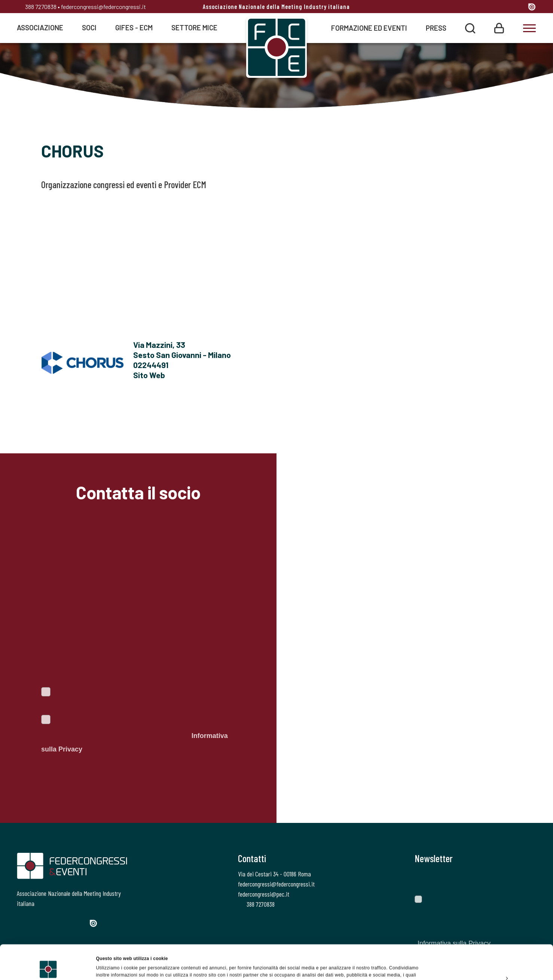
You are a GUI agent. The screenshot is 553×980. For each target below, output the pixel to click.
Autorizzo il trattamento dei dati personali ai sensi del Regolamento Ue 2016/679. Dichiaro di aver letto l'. (135, 736)
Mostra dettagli (112, 967)
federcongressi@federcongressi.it (103, 7)
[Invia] (525, 879)
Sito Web (149, 375)
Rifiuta (490, 963)
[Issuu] (532, 7)
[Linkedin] (505, 7)
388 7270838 (37, 7)
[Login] (499, 27)
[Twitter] (477, 7)
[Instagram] (491, 7)
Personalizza (491, 946)
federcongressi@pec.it (264, 894)
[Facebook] (464, 7)
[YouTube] (519, 7)
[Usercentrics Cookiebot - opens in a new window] (48, 967)
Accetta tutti (490, 928)
